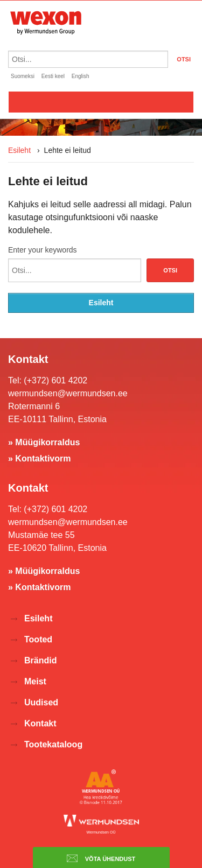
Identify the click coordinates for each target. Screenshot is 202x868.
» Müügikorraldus (44, 442)
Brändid (40, 660)
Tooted (38, 639)
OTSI (184, 59)
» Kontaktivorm (39, 458)
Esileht (19, 150)
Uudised (41, 702)
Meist (35, 681)
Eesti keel (53, 76)
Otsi (170, 270)
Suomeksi (23, 76)
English (81, 76)
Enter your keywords (43, 250)
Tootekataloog (53, 744)
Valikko (101, 102)
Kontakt (40, 723)
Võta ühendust (101, 858)
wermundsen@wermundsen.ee (68, 393)
